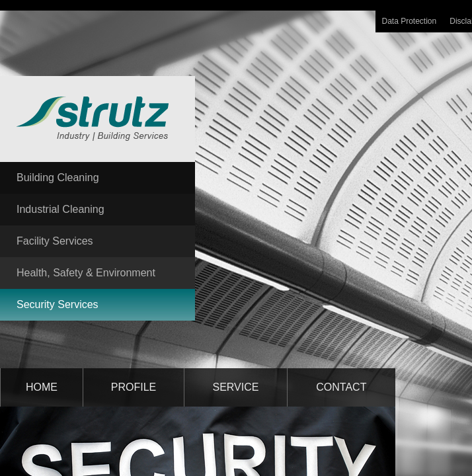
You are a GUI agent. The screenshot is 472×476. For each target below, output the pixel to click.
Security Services (58, 304)
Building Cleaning (58, 178)
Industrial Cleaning (60, 209)
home (42, 387)
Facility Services (55, 241)
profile (134, 387)
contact (341, 387)
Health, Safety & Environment (86, 273)
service (236, 387)
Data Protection (410, 21)
